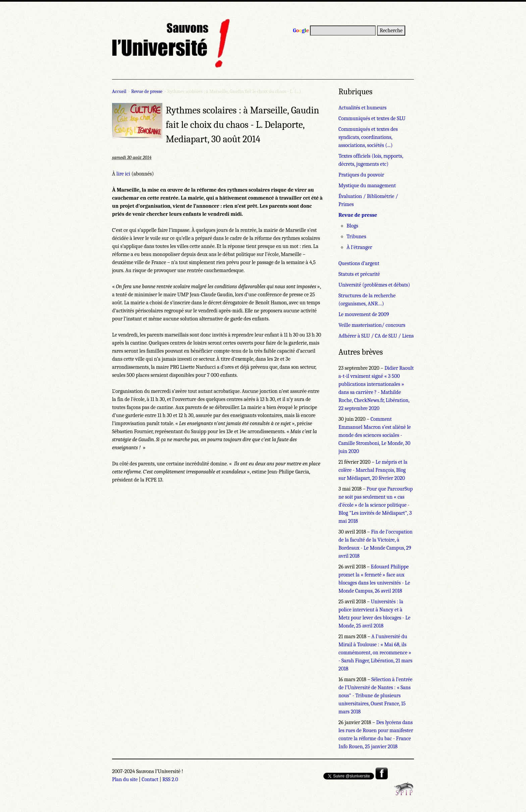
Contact (150, 779)
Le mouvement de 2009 (364, 314)
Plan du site (125, 779)
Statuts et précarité (359, 274)
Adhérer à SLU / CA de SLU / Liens (376, 336)
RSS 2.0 (170, 779)
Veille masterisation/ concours (372, 325)
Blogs (352, 226)
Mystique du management (367, 186)
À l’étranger (359, 247)
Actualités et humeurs (362, 108)
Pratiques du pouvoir (361, 175)
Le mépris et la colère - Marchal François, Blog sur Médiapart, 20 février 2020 (373, 470)
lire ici (123, 174)
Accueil (119, 91)
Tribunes (356, 237)
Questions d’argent (359, 263)
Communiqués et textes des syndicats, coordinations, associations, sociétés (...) (368, 137)
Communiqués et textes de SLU (372, 118)
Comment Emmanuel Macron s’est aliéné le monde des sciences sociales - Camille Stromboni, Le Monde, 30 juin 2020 (375, 435)
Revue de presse (147, 91)
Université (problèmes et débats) (374, 285)
